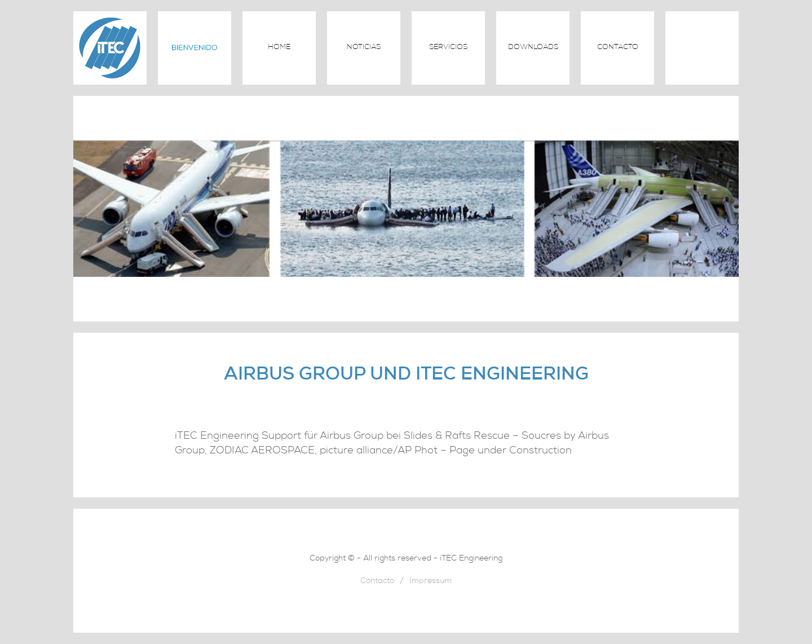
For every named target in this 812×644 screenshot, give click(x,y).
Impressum (431, 582)
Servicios (448, 48)
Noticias (364, 48)
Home (279, 48)
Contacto (618, 48)
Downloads (533, 48)
